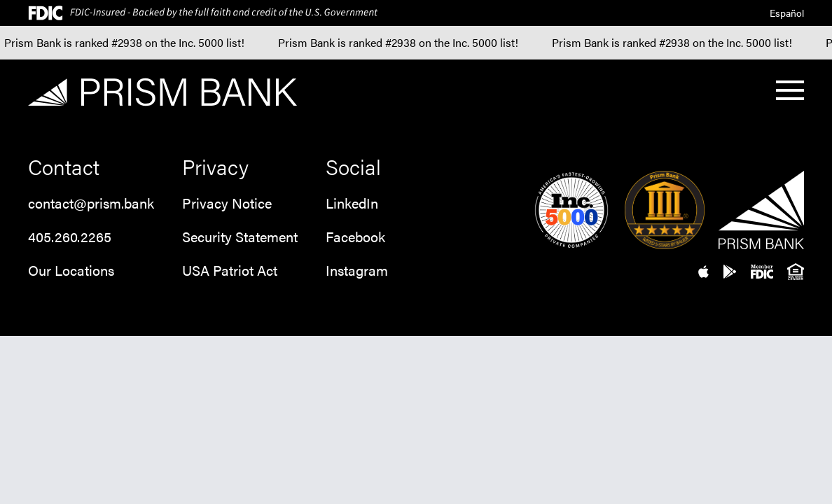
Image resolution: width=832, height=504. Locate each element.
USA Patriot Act (230, 270)
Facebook (355, 236)
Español (787, 13)
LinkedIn (352, 203)
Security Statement (240, 236)
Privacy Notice (227, 203)
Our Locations (71, 270)
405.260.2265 (70, 236)
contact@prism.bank (91, 203)
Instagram (357, 270)
